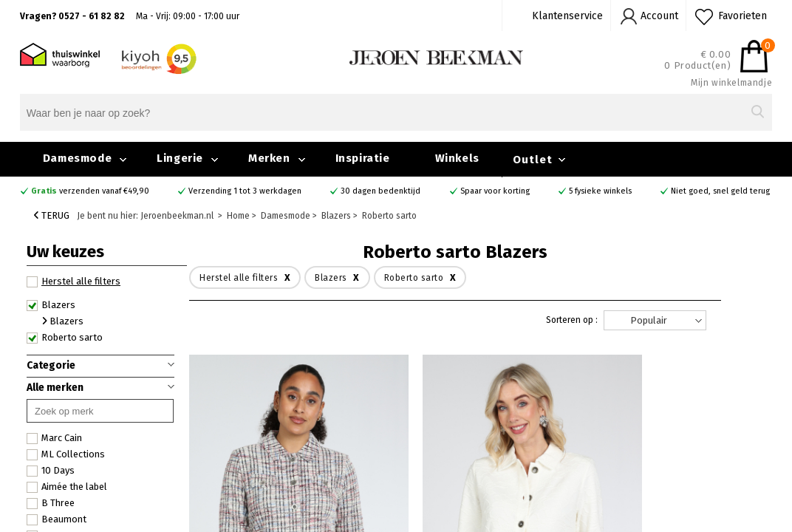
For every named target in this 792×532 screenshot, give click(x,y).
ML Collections (66, 454)
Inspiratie (363, 158)
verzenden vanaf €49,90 (90, 191)
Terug (52, 215)
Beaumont (57, 519)
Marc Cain (54, 438)
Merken (269, 158)
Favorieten (742, 16)
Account (659, 16)
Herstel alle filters (74, 282)
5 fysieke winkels (600, 191)
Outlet (533, 160)
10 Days (51, 471)
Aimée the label (67, 487)
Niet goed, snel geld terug (720, 191)
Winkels (457, 158)
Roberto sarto (65, 338)
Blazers (51, 305)
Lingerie (180, 158)
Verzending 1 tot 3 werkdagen (245, 191)
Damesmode (77, 158)
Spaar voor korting (495, 191)
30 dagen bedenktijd (380, 191)
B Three (51, 503)
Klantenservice (567, 16)
